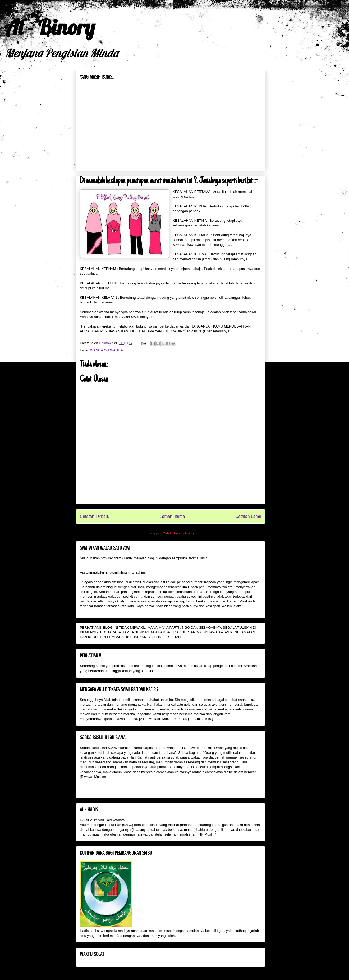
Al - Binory (50, 27)
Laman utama (172, 516)
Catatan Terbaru (95, 516)
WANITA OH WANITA (107, 350)
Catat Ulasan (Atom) (178, 533)
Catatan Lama (248, 516)
